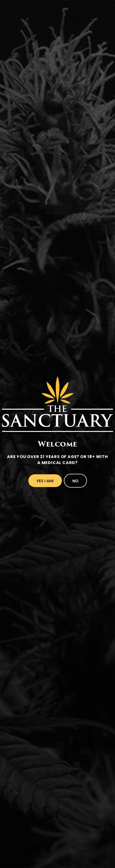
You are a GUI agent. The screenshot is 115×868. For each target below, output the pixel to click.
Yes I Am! (45, 481)
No (75, 481)
